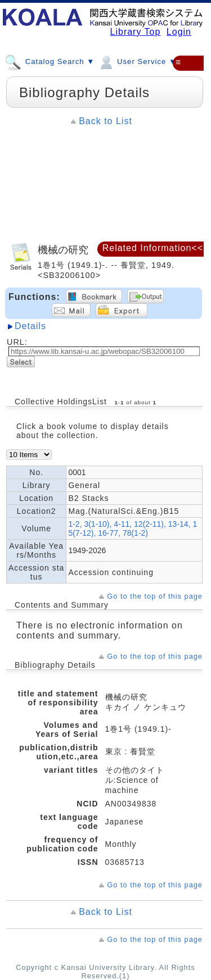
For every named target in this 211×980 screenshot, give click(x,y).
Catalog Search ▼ (50, 61)
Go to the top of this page (155, 596)
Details (30, 326)
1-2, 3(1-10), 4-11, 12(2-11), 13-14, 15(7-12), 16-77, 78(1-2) (133, 528)
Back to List (105, 121)
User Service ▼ (137, 61)
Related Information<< (153, 248)
